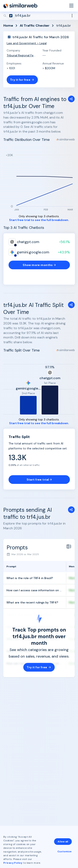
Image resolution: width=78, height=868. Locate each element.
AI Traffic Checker (35, 26)
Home (8, 26)
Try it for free (22, 80)
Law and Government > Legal (27, 43)
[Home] (20, 6)
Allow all (63, 842)
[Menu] (71, 6)
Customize (64, 851)
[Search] (39, 16)
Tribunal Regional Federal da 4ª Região (21, 55)
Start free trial (39, 480)
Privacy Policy (13, 863)
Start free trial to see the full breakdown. (39, 220)
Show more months (39, 265)
